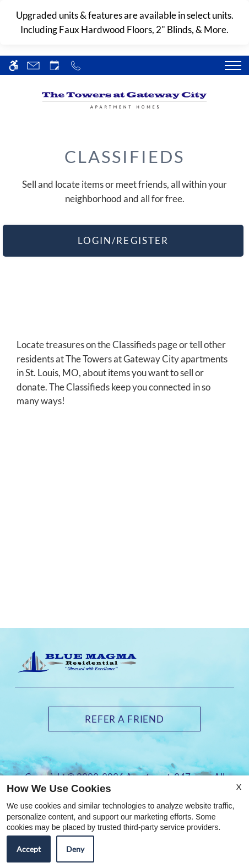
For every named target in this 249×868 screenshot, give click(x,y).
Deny (75, 849)
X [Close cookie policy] (239, 787)
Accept (29, 849)
